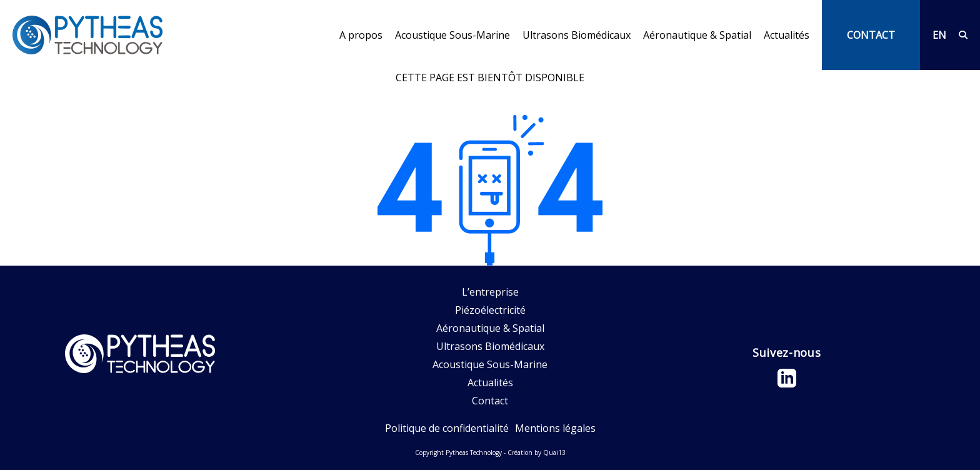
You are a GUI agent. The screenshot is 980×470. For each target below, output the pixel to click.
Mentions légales (555, 428)
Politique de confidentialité (447, 428)
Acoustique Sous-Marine (452, 35)
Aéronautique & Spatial (697, 35)
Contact (490, 401)
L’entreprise (490, 292)
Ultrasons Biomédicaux (577, 35)
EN (939, 35)
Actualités (787, 35)
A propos (361, 35)
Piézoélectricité (490, 310)
